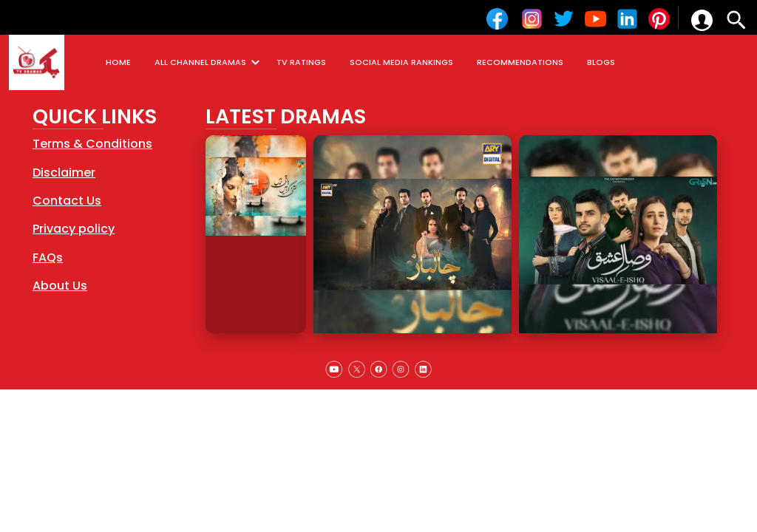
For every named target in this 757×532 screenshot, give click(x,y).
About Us (60, 286)
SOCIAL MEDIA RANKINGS (401, 62)
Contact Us (67, 201)
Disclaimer (64, 173)
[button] (702, 20)
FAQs (48, 258)
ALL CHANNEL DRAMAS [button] (210, 62)
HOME (118, 62)
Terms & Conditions (92, 144)
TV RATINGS (301, 62)
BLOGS (601, 62)
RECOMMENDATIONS (520, 62)
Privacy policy (74, 229)
